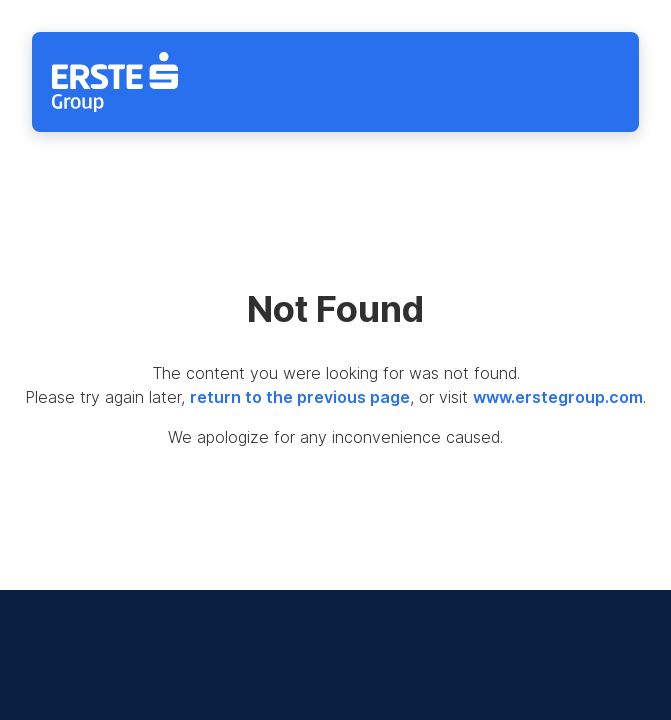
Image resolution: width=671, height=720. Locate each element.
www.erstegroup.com (558, 397)
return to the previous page (300, 397)
